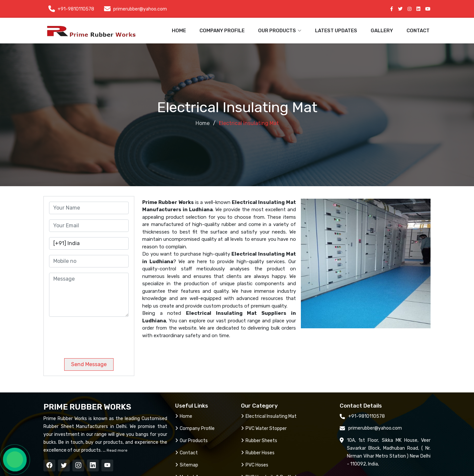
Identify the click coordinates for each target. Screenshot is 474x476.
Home (179, 31)
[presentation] (94, 335)
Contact (418, 31)
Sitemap (187, 465)
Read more (117, 450)
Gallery (382, 31)
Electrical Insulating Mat (269, 416)
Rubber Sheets (259, 441)
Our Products (191, 441)
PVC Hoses (255, 465)
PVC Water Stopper (264, 428)
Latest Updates (336, 31)
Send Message (89, 364)
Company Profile (222, 31)
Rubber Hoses (258, 453)
